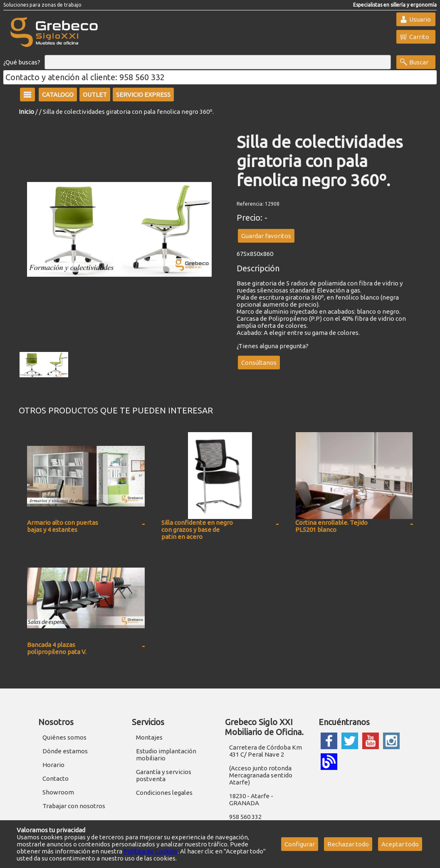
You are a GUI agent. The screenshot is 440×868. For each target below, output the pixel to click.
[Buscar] (218, 62)
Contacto (56, 778)
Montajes (149, 737)
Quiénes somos (64, 737)
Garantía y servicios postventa (164, 775)
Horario (53, 765)
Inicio (26, 112)
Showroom (58, 792)
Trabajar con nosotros (74, 806)
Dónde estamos (65, 751)
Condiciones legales (164, 793)
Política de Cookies (151, 851)
